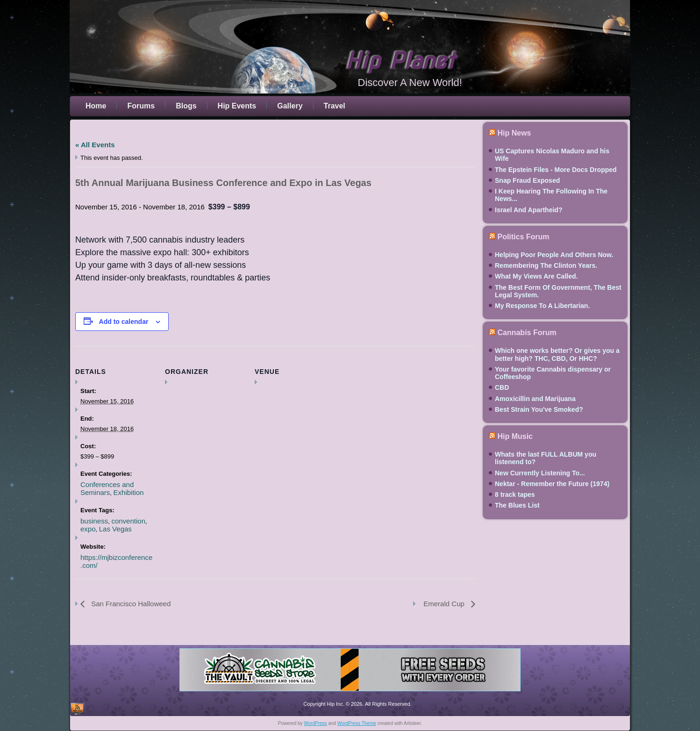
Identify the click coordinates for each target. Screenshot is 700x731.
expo (88, 529)
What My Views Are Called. (536, 276)
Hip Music (515, 436)
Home (96, 106)
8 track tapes (515, 494)
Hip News (514, 133)
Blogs (186, 106)
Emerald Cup (445, 604)
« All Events (95, 145)
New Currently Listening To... (540, 473)
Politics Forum (523, 237)
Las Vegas (115, 529)
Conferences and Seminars (107, 488)
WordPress (315, 723)
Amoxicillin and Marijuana (535, 399)
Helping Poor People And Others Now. (554, 255)
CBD (502, 387)
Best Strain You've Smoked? (539, 409)
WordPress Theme (357, 723)
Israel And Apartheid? (529, 210)
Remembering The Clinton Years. (546, 265)
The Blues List (517, 505)
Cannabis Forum (527, 333)
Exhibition (129, 492)
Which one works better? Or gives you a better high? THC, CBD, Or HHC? (557, 354)
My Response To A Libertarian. (542, 306)
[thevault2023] (350, 693)
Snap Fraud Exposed (527, 180)
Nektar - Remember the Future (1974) (552, 484)
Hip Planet (400, 61)
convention (128, 521)
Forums (141, 106)
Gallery (290, 106)
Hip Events (237, 106)
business (94, 521)
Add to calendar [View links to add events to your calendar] (124, 322)
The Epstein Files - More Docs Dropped (556, 170)
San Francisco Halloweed (130, 604)
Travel (335, 106)
